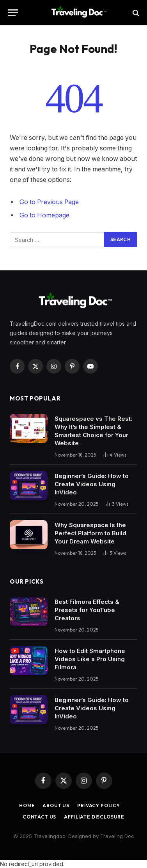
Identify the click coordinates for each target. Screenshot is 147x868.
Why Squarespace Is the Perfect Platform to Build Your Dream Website (90, 533)
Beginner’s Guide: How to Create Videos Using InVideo (92, 484)
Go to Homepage (44, 215)
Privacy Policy (99, 805)
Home (27, 805)
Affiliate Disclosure (94, 817)
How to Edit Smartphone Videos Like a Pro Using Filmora (90, 659)
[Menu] (13, 13)
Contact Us (39, 817)
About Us (56, 805)
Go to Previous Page (49, 202)
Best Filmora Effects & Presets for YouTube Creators (87, 610)
